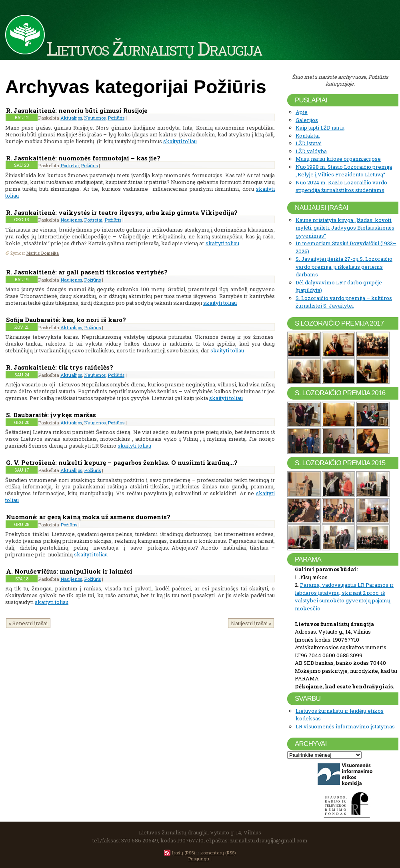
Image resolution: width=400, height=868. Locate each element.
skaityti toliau (180, 141)
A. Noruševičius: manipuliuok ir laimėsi (69, 571)
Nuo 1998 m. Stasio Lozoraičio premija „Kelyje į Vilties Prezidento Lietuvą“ (344, 171)
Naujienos (95, 118)
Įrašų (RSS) (184, 853)
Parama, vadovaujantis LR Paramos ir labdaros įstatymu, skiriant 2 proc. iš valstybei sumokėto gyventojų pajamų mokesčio (344, 597)
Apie (302, 112)
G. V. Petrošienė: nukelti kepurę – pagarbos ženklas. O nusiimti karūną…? (122, 462)
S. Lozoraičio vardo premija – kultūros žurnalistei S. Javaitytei (344, 302)
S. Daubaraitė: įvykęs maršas (51, 415)
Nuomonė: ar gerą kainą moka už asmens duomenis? (88, 517)
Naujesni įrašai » (251, 623)
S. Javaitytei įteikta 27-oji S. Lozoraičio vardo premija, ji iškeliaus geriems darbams (344, 267)
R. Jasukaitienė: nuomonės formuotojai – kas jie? (83, 158)
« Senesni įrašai (28, 623)
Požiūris (116, 118)
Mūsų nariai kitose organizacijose (338, 159)
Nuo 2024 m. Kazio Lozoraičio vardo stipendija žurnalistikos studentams (341, 186)
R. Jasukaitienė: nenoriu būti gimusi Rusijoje (77, 110)
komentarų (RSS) (218, 853)
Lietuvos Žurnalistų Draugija (154, 48)
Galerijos (307, 120)
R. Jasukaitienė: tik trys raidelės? (60, 367)
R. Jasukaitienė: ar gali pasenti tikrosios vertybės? (87, 272)
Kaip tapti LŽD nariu (320, 128)
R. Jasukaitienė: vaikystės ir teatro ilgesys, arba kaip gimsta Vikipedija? (122, 212)
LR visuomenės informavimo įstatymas (345, 726)
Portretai (70, 165)
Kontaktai (308, 136)
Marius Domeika (43, 253)
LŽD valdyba (311, 151)
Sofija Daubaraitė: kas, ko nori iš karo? (66, 320)
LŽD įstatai (309, 143)
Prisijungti (199, 859)
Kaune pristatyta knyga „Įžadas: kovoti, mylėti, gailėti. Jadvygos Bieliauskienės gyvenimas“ (345, 228)
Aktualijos (71, 118)
